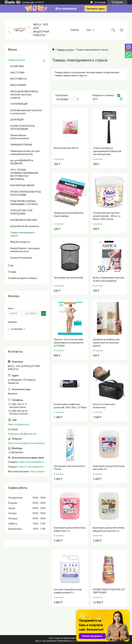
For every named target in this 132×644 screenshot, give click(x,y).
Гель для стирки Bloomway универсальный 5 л (68, 591)
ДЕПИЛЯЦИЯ (17, 120)
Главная (75, 30)
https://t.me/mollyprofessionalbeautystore (27, 443)
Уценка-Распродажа (21, 258)
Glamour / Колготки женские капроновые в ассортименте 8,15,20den (69, 343)
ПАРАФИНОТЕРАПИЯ (21, 145)
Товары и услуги (65, 50)
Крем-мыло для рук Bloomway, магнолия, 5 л (109, 468)
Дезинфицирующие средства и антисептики (26, 112)
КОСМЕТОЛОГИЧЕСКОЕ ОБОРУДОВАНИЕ (23, 128)
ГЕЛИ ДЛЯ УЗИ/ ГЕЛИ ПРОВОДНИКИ (21, 212)
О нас (11, 265)
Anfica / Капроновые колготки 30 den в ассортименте (109, 279)
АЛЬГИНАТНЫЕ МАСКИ (22, 185)
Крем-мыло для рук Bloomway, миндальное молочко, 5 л (109, 529)
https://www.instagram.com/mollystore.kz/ (33, 462)
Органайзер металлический (68, 278)
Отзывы (12, 272)
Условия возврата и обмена (23, 278)
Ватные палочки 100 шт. (66, 148)
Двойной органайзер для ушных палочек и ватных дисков (106, 343)
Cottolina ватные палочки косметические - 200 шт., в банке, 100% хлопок (107, 216)
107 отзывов (100, 2)
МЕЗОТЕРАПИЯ (18, 85)
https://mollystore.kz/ (19, 424)
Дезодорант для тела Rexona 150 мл (69, 468)
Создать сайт (28, 2)
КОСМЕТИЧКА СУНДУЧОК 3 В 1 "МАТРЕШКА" (109, 591)
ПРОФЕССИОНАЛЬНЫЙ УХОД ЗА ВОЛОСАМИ (26, 193)
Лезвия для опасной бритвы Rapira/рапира (69, 214)
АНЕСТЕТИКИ (17, 73)
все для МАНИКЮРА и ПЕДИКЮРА (22, 162)
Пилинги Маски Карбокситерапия (20, 137)
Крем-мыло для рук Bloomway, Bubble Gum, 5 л (70, 529)
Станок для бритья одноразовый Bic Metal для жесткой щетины (107, 151)
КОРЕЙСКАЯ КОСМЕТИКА (24, 220)
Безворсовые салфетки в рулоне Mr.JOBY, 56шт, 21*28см (70, 406)
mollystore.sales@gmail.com (22, 434)
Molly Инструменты (20, 242)
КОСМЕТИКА (17, 66)
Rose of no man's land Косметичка (104, 406)
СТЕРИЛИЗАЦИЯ (19, 104)
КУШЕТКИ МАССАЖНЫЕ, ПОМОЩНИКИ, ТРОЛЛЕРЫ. (24, 203)
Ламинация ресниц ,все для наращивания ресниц (25, 153)
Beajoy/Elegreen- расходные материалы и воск (25, 250)
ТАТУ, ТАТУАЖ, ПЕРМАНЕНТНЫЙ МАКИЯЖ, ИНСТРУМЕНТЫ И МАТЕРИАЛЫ (24, 175)
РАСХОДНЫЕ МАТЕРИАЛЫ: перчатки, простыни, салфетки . (24, 95)
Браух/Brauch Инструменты (25, 226)
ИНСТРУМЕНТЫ (18, 79)
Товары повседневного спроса (23, 234)
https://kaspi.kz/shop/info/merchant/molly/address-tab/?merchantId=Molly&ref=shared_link (38, 471)
